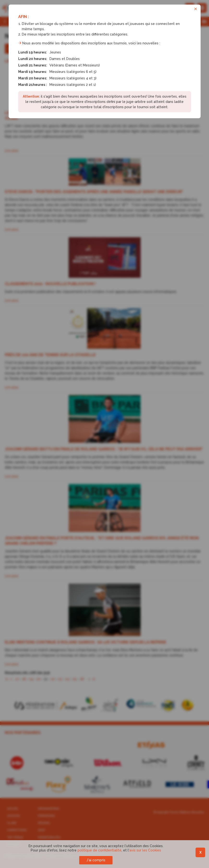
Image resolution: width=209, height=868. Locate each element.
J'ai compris (96, 860)
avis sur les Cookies (145, 850)
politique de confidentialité (99, 850)
